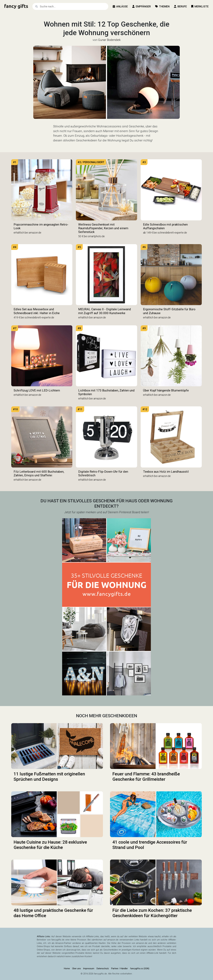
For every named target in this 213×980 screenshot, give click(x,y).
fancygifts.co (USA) (140, 968)
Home (67, 968)
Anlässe (120, 6)
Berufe (180, 6)
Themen (162, 6)
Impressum (89, 968)
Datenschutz (103, 968)
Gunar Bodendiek (109, 40)
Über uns (76, 968)
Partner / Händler (120, 968)
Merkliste (200, 6)
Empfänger (141, 6)
